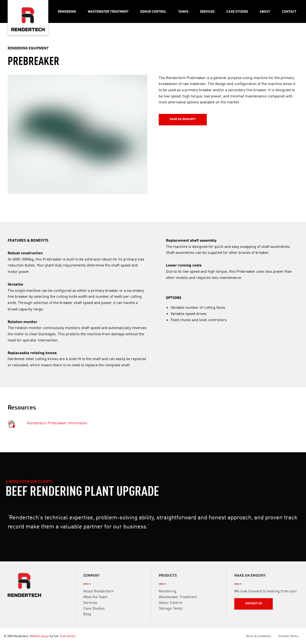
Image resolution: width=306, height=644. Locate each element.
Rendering (67, 11)
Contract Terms (288, 636)
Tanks (183, 11)
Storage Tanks (171, 610)
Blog (87, 616)
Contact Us (243, 602)
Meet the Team (95, 598)
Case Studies (237, 11)
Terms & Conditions (258, 636)
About (265, 11)
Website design (40, 636)
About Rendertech (98, 593)
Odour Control (153, 11)
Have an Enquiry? (172, 116)
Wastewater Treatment (108, 11)
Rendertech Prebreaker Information (57, 424)
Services (207, 11)
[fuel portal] (68, 636)
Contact (289, 11)
